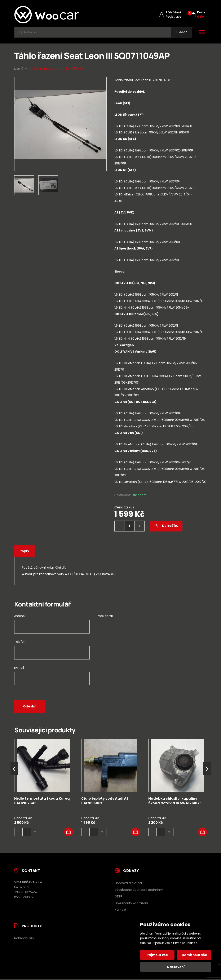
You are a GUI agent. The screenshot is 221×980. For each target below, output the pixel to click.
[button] (68, 833)
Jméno (19, 617)
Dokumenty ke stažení (131, 904)
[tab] (161, 125)
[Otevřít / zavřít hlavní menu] (202, 33)
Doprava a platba (128, 884)
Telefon (20, 643)
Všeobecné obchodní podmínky (139, 891)
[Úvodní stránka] (58, 15)
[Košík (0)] (198, 15)
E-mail (19, 668)
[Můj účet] (170, 15)
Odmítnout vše (194, 955)
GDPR (119, 897)
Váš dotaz (106, 617)
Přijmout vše (158, 955)
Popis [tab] (25, 552)
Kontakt (121, 911)
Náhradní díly (24, 939)
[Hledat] (181, 33)
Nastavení (176, 967)
